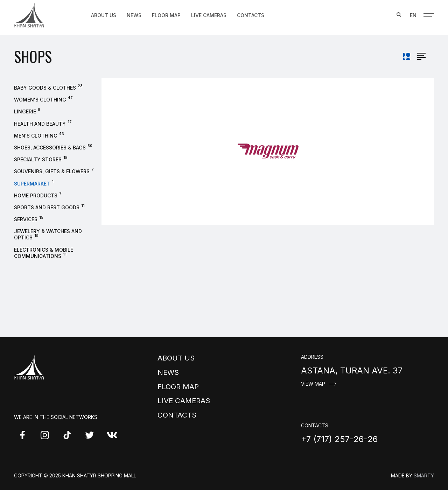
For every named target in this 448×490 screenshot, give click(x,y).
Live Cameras (209, 15)
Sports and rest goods (47, 207)
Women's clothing (40, 100)
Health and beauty (40, 124)
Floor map (166, 15)
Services (26, 219)
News (134, 15)
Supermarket (32, 184)
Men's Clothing (36, 136)
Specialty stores (38, 159)
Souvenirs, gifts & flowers (52, 171)
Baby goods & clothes (45, 88)
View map (313, 384)
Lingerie (25, 111)
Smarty (424, 475)
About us (104, 15)
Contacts (251, 15)
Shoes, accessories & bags (50, 148)
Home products (36, 195)
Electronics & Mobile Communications (44, 253)
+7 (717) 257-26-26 (339, 439)
